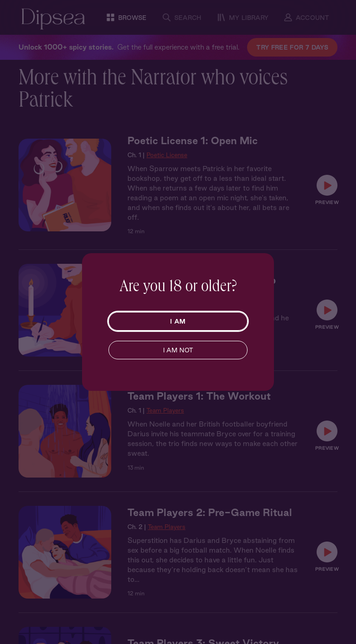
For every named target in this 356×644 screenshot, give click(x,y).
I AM (178, 321)
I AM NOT (178, 350)
